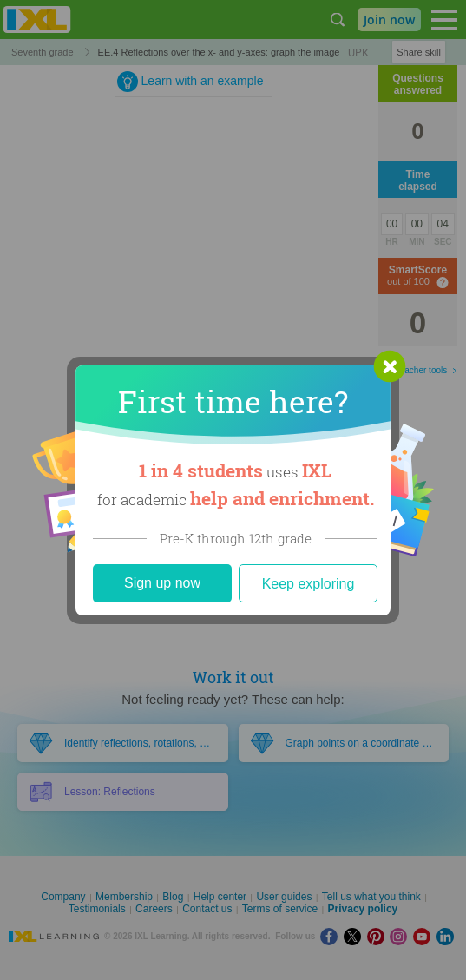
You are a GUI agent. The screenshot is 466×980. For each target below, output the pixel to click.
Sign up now (162, 583)
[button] (390, 366)
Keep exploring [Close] (308, 584)
